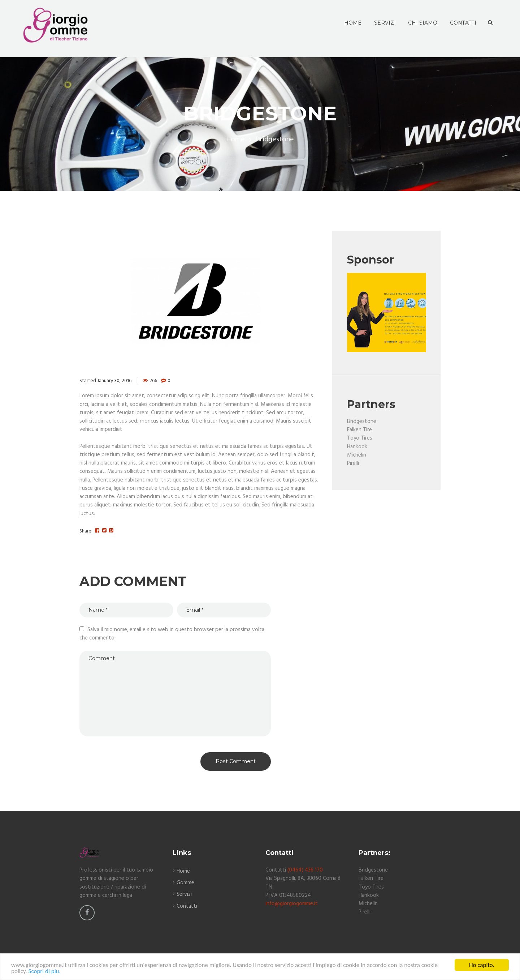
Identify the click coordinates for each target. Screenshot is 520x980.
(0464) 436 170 (305, 870)
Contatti (187, 906)
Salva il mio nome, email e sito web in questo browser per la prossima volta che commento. (172, 634)
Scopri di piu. (45, 973)
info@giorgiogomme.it (292, 904)
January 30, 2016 (114, 381)
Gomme (185, 883)
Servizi (184, 894)
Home (235, 140)
